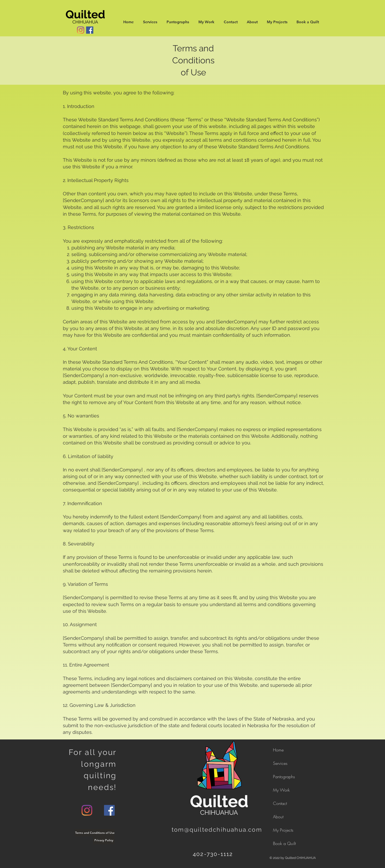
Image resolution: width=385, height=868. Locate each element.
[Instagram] (81, 30)
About (278, 817)
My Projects (283, 830)
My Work (281, 790)
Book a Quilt (284, 843)
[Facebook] (90, 30)
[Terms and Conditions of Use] (95, 833)
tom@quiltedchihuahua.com (217, 830)
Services (280, 763)
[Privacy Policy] (104, 840)
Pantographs (284, 777)
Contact (280, 803)
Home (278, 750)
